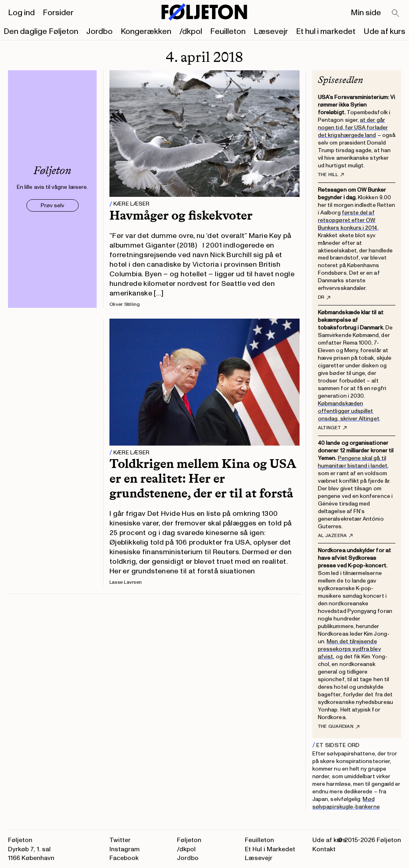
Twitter (120, 840)
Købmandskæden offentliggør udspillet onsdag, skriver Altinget (349, 411)
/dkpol (191, 32)
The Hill (331, 175)
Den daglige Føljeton (41, 32)
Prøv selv (53, 205)
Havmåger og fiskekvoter (181, 215)
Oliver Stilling (125, 304)
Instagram (125, 849)
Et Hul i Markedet (270, 849)
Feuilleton (228, 32)
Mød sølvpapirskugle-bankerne (346, 803)
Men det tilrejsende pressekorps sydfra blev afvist (349, 649)
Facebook (124, 858)
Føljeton (189, 840)
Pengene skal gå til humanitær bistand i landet (353, 462)
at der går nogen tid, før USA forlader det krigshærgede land (353, 128)
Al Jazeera (335, 536)
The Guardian (339, 727)
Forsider (58, 13)
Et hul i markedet (326, 32)
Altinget (332, 428)
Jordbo (99, 32)
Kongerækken (146, 32)
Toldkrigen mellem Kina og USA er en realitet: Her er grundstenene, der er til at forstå (203, 478)
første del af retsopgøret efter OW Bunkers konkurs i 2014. (348, 220)
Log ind (21, 13)
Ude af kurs (384, 32)
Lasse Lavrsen (126, 582)
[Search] (396, 14)
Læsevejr (271, 32)
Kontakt (324, 849)
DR (324, 297)
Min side (366, 13)
